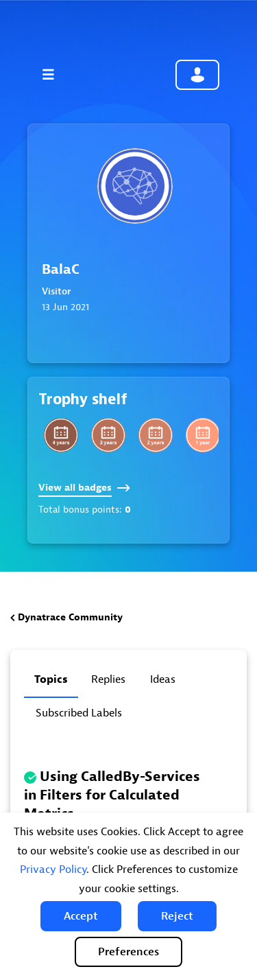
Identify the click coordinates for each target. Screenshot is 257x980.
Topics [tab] (51, 679)
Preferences (128, 952)
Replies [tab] (108, 679)
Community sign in (197, 75)
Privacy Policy (53, 870)
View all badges (84, 488)
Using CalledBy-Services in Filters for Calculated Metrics (112, 795)
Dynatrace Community (70, 617)
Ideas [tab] (163, 679)
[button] (81, 916)
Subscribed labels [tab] (79, 713)
